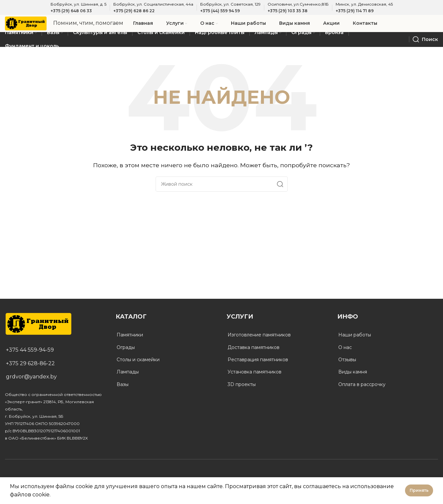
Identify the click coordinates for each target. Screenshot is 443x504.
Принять (419, 490)
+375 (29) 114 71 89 (355, 11)
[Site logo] (32, 25)
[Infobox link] (100, 26)
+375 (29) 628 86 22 (134, 11)
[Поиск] (425, 44)
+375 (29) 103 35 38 (288, 11)
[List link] (55, 354)
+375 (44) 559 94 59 (220, 11)
